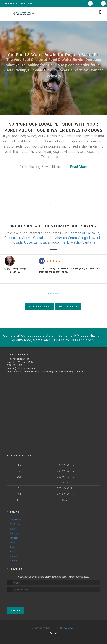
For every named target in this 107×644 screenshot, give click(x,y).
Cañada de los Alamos (50, 237)
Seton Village (78, 237)
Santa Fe (89, 242)
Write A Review (68, 306)
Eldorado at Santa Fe (84, 233)
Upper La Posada (37, 242)
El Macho (74, 242)
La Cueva (25, 237)
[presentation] (24, 598)
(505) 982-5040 (15, 365)
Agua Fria (58, 242)
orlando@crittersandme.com (21, 368)
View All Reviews (39, 306)
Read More (79, 167)
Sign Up (16, 610)
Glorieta (10, 237)
